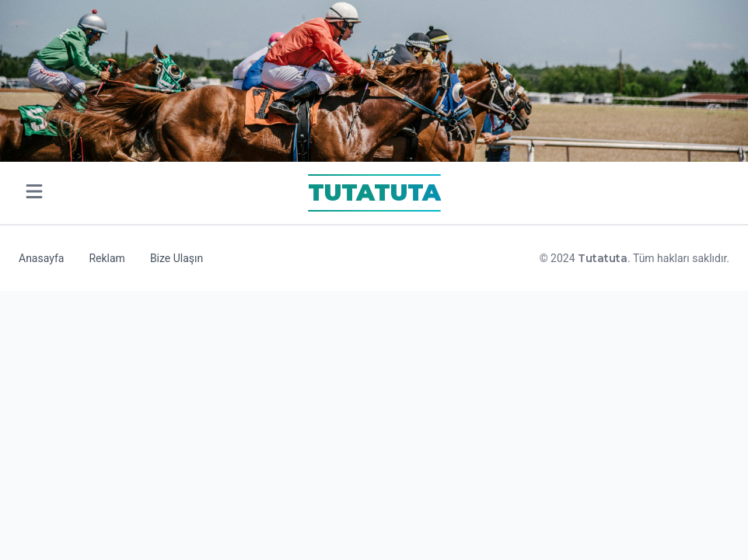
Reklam (107, 258)
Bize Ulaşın (177, 258)
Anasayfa (41, 258)
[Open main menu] (34, 193)
